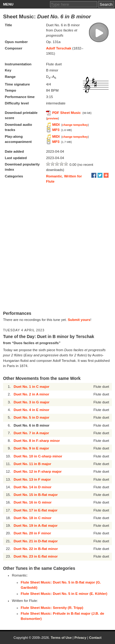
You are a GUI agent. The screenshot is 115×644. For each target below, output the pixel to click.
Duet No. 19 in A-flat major (35, 526)
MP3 (56, 130)
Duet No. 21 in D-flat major (36, 541)
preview (52, 118)
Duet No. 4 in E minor (31, 410)
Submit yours (79, 320)
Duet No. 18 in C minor (32, 518)
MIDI (56, 125)
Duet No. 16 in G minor (33, 502)
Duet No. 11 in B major (32, 464)
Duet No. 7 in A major (31, 433)
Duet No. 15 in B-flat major (36, 495)
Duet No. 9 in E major (31, 448)
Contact (95, 638)
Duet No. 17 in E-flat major (35, 510)
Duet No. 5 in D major (31, 417)
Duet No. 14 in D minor (32, 487)
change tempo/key (75, 125)
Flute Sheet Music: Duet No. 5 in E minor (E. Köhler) (64, 594)
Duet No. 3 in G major (31, 402)
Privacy (80, 638)
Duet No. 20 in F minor (32, 533)
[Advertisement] (57, 247)
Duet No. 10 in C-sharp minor (38, 456)
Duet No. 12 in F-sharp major (38, 471)
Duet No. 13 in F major (32, 479)
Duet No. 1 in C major (31, 387)
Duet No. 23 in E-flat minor (36, 556)
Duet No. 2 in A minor (31, 394)
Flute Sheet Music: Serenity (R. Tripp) (52, 608)
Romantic (54, 176)
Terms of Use (61, 638)
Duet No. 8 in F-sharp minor (37, 441)
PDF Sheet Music (66, 113)
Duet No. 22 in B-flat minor (36, 549)
